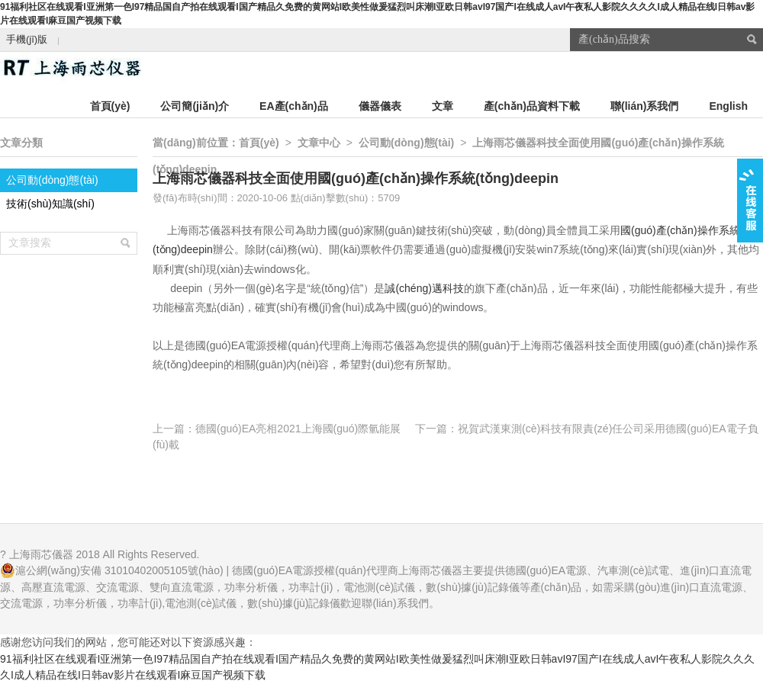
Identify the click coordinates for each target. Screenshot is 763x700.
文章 (443, 106)
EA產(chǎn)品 (294, 106)
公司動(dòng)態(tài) (52, 180)
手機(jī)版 (27, 39)
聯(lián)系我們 (644, 106)
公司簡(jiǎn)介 (195, 106)
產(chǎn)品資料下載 (532, 106)
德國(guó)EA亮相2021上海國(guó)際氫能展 (298, 429)
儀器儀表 (380, 106)
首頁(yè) (110, 106)
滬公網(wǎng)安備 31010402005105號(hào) (119, 570)
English (728, 106)
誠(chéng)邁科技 (424, 288)
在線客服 (750, 201)
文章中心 (319, 143)
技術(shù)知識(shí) (50, 204)
